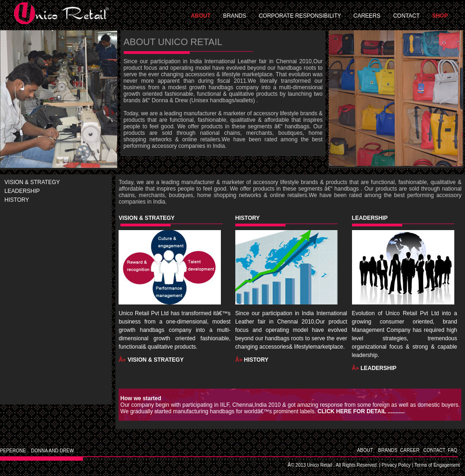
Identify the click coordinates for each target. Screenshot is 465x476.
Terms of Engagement (437, 465)
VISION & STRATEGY (32, 182)
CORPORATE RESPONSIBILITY (300, 16)
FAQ (456, 450)
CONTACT (406, 16)
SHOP (440, 16)
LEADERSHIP (22, 191)
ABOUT (201, 16)
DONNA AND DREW (53, 451)
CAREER (410, 450)
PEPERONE (13, 451)
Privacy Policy (396, 465)
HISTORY (17, 200)
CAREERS (367, 16)
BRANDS (235, 16)
